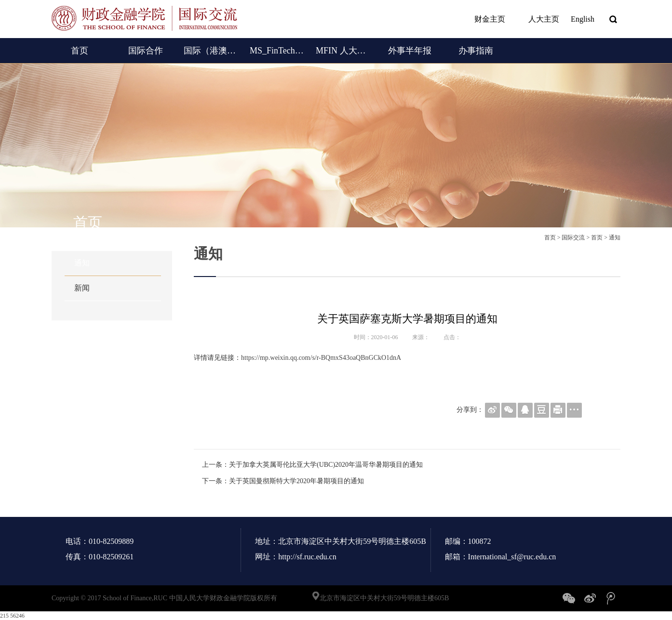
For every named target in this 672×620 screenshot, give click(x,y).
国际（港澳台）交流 (211, 51)
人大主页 (538, 19)
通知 (82, 263)
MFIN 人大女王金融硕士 (343, 51)
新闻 (82, 288)
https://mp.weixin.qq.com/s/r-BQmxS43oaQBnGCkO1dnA (321, 358)
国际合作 (146, 51)
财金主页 (484, 19)
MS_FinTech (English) (277, 51)
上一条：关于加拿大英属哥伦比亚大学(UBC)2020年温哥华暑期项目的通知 (312, 465)
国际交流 (573, 237)
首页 (80, 51)
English (583, 19)
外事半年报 (410, 51)
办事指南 (476, 51)
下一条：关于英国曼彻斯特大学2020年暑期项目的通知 (283, 481)
